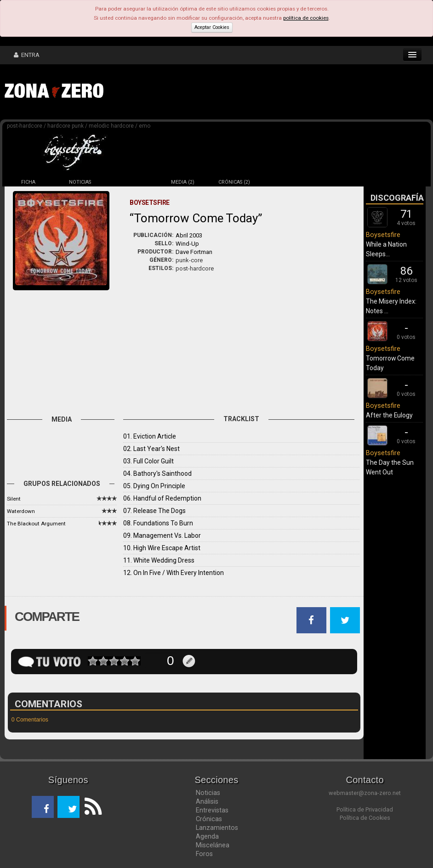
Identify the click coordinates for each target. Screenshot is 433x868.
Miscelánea (213, 845)
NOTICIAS (80, 182)
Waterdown (21, 511)
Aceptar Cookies (212, 27)
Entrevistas (212, 810)
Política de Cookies (365, 818)
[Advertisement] (251, 92)
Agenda (207, 836)
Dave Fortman (194, 252)
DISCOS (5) (131, 182)
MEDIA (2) (183, 182)
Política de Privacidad (365, 809)
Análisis (207, 801)
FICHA (28, 182)
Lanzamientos (217, 828)
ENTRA (27, 55)
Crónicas (209, 819)
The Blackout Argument (36, 524)
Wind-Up (187, 244)
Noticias (208, 793)
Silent (14, 499)
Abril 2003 (189, 235)
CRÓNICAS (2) (234, 182)
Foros (204, 854)
